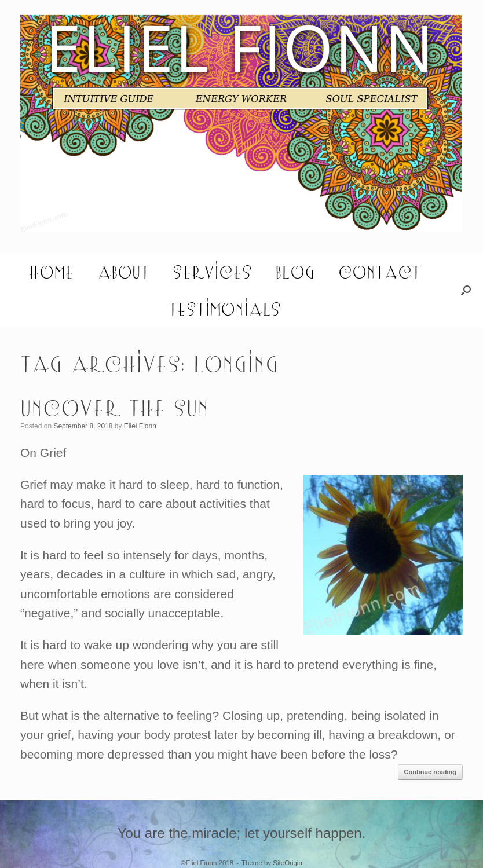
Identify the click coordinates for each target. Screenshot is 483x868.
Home (51, 272)
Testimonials (225, 309)
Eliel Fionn (140, 426)
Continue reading (430, 772)
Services (212, 272)
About (123, 272)
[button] (466, 290)
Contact (379, 272)
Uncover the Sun (115, 407)
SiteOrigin (288, 863)
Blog (295, 272)
